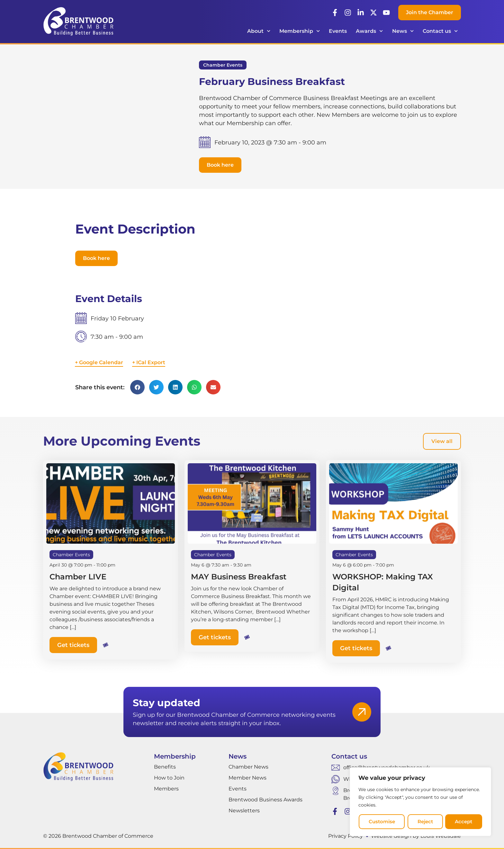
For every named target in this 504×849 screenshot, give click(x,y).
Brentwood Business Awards (265, 799)
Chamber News (248, 766)
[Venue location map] (344, 342)
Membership (300, 31)
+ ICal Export (149, 362)
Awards (369, 31)
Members (166, 788)
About (259, 31)
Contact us (440, 31)
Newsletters (244, 810)
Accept (464, 822)
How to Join (169, 777)
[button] (220, 165)
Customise (382, 822)
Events (338, 31)
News (403, 31)
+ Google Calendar (99, 362)
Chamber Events (223, 65)
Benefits (165, 766)
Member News (248, 777)
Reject (425, 822)
